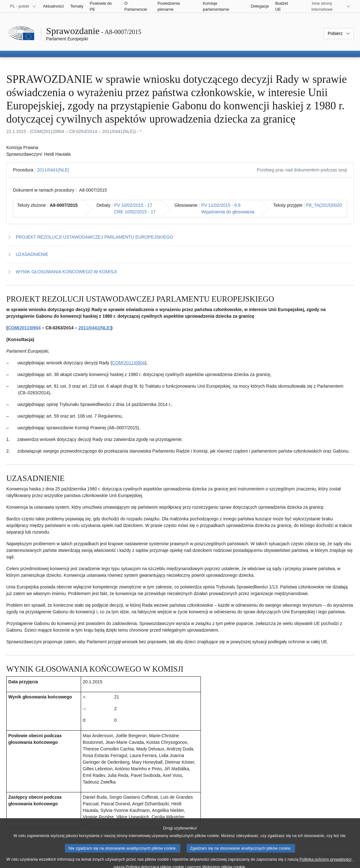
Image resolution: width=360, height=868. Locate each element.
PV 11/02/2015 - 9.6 (221, 205)
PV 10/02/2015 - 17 (133, 205)
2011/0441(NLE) (53, 170)
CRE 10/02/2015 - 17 (135, 212)
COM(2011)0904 (24, 328)
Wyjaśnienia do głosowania (228, 212)
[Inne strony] (326, 6)
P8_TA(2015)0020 (324, 205)
